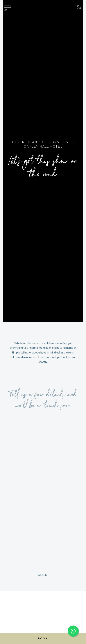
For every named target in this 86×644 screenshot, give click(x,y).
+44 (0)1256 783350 (79, 7)
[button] (8, 8)
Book (43, 638)
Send (43, 575)
